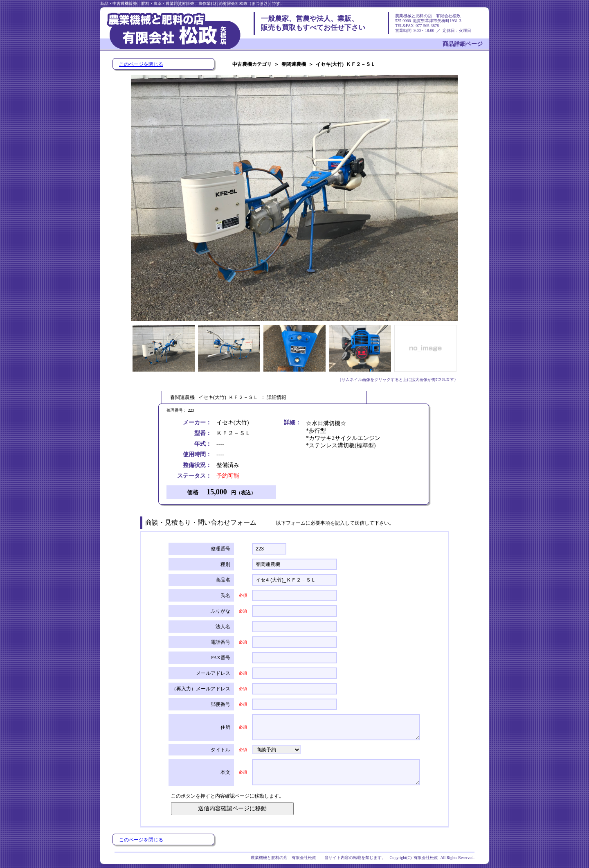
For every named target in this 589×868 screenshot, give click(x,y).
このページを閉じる (141, 64)
